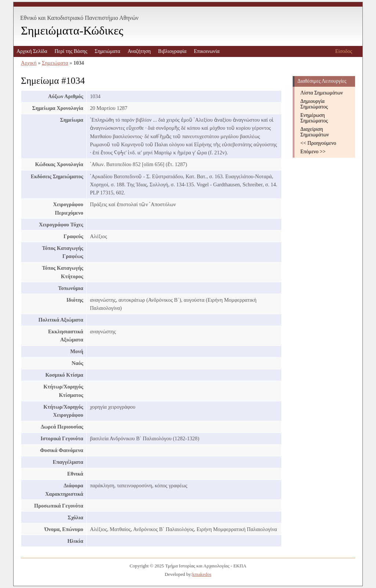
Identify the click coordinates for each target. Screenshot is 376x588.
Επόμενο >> (313, 152)
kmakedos (202, 574)
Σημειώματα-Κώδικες (72, 31)
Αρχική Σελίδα (32, 51)
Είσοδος (344, 51)
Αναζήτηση (139, 51)
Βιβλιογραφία (172, 51)
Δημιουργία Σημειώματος (314, 104)
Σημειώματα (108, 51)
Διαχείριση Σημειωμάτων (315, 132)
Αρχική (29, 63)
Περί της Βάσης (71, 51)
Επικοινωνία (207, 51)
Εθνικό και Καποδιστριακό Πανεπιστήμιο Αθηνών (79, 18)
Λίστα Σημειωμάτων (322, 93)
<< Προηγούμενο (318, 143)
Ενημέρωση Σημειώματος (314, 118)
